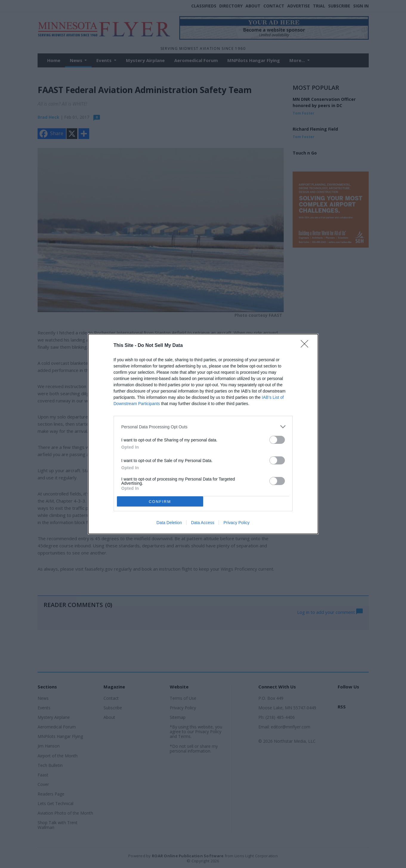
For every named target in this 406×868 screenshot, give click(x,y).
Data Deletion (169, 523)
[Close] (306, 346)
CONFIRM (160, 502)
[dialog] (203, 434)
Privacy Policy (236, 523)
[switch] (277, 440)
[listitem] (203, 427)
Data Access (203, 523)
